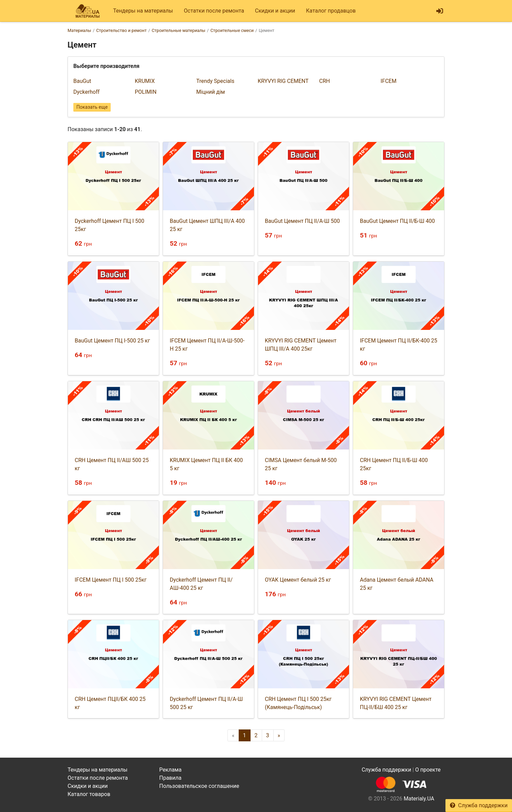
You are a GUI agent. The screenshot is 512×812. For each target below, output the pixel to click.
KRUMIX (145, 81)
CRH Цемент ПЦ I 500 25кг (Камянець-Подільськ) (298, 703)
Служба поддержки (479, 805)
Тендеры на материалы (143, 11)
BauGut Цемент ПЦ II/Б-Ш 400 (397, 221)
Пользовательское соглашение (199, 786)
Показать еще (92, 107)
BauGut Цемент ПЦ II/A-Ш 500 (302, 221)
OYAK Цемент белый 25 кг (298, 580)
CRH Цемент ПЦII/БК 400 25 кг (110, 703)
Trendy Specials (215, 81)
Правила (170, 778)
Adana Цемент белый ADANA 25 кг (397, 584)
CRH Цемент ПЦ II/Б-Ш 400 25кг (394, 464)
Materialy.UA (419, 799)
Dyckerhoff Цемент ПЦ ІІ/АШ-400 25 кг (201, 584)
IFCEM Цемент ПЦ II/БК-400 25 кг (399, 345)
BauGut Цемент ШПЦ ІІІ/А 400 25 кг (207, 225)
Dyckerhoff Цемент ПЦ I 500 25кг (109, 225)
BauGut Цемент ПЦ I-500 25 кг (112, 341)
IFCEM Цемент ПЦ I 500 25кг (111, 580)
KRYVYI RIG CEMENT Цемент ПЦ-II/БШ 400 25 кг (396, 703)
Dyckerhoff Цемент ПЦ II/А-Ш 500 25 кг (206, 703)
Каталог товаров (89, 794)
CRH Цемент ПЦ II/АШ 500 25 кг (112, 464)
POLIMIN (146, 92)
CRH (325, 81)
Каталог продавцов (331, 11)
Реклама (170, 770)
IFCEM (389, 81)
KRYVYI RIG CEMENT (283, 81)
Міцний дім (211, 92)
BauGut (82, 81)
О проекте (428, 770)
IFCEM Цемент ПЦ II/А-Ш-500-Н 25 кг (207, 345)
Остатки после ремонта (214, 11)
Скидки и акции (275, 11)
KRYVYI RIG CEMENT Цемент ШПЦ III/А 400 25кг (301, 345)
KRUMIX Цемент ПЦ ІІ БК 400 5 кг (206, 464)
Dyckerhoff (86, 92)
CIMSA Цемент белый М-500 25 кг (301, 464)
